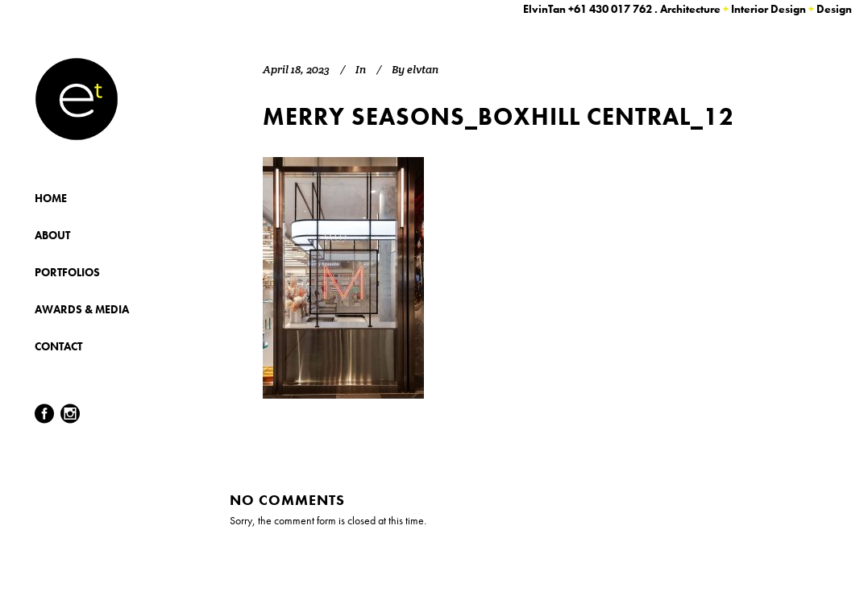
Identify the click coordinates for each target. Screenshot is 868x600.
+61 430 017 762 (610, 9)
